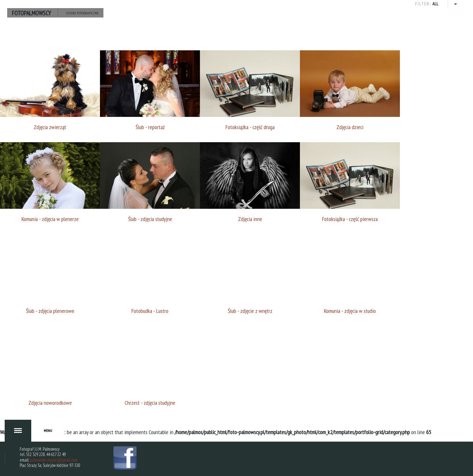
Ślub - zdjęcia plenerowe (50, 311)
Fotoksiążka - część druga (250, 127)
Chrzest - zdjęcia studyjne (150, 403)
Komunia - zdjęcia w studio (350, 311)
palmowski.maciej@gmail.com (54, 460)
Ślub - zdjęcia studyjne (150, 219)
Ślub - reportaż (150, 127)
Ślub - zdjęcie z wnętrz (250, 311)
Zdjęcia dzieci (350, 127)
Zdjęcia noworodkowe (50, 403)
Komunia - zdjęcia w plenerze (50, 219)
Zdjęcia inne (250, 219)
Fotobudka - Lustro (150, 311)
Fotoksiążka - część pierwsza (350, 219)
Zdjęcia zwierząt (50, 127)
